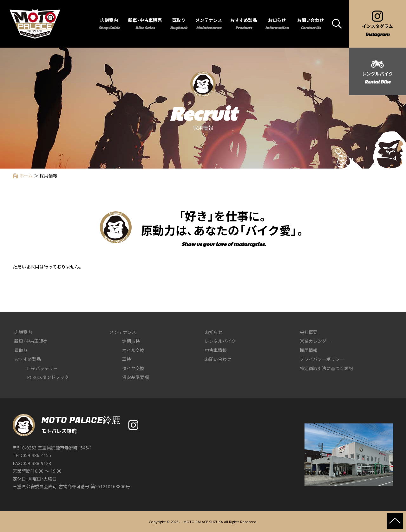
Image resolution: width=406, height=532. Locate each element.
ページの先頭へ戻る (395, 521)
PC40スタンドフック (48, 377)
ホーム (23, 176)
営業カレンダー (315, 341)
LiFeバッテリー (42, 368)
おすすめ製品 (28, 359)
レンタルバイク (220, 341)
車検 (127, 359)
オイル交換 (133, 350)
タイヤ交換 (133, 368)
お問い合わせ (218, 359)
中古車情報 (216, 350)
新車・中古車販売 (31, 341)
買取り (21, 350)
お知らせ (213, 332)
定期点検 (131, 341)
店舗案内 (23, 332)
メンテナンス (123, 332)
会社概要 (309, 332)
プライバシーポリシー (322, 359)
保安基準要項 (135, 377)
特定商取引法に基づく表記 (326, 368)
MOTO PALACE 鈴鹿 (35, 24)
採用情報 (309, 350)
